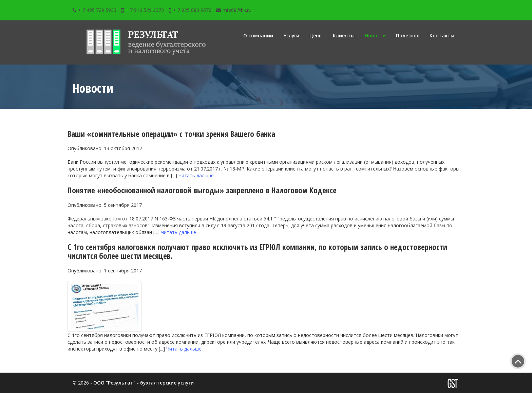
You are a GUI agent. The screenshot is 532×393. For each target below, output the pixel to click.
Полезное (408, 35)
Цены (316, 35)
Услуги (291, 35)
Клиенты (344, 35)
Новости (375, 35)
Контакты (442, 35)
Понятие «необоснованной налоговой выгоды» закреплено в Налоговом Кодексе (206, 190)
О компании (258, 35)
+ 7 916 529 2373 (142, 10)
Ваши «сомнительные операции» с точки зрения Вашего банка (175, 134)
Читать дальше (196, 175)
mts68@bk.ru (234, 10)
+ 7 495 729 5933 (94, 10)
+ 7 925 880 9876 (190, 10)
